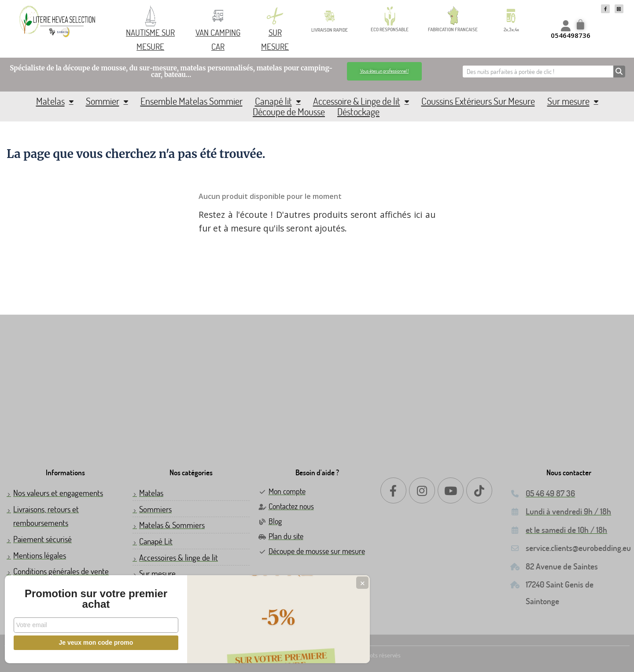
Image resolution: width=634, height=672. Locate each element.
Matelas (55, 101)
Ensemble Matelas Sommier (192, 101)
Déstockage (358, 112)
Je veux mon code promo (66, 643)
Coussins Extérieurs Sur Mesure (478, 101)
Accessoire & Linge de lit (361, 101)
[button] (384, 71)
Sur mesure (573, 101)
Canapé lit (278, 101)
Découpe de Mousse (289, 112)
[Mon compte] (566, 26)
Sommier (107, 101)
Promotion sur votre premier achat (66, 594)
